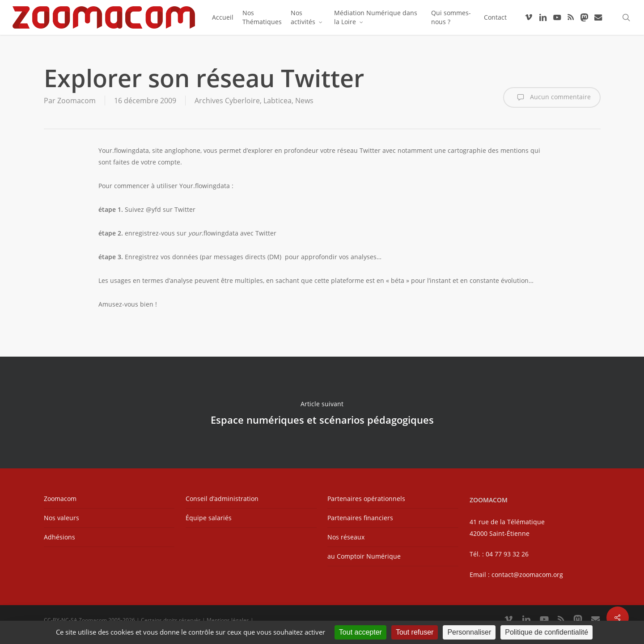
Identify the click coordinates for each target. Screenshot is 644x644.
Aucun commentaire (552, 97)
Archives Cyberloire (227, 101)
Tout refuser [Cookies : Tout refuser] (415, 632)
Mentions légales (228, 620)
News (304, 101)
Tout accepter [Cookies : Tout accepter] (360, 632)
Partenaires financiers (360, 518)
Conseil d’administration (222, 499)
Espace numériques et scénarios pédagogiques (322, 412)
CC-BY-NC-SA (61, 620)
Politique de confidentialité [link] (547, 632)
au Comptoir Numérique (364, 556)
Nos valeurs (61, 518)
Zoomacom (76, 101)
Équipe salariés (209, 518)
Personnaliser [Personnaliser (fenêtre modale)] (469, 632)
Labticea (278, 101)
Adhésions (59, 537)
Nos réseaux (346, 537)
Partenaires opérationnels (366, 499)
